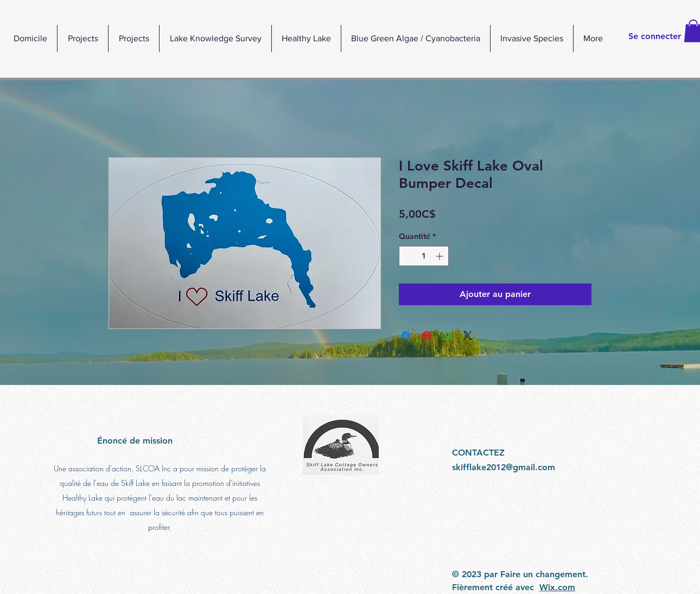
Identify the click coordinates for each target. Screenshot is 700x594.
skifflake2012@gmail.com (504, 467)
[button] (306, 39)
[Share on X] (468, 336)
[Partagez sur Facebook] (406, 336)
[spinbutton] (424, 256)
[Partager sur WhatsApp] (447, 336)
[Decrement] (407, 256)
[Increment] (440, 256)
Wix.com (557, 587)
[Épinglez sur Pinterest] (427, 336)
